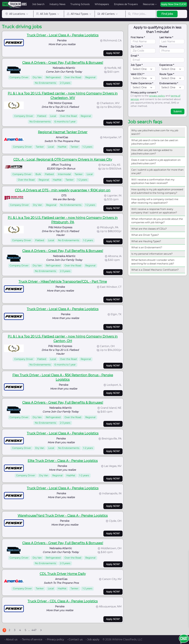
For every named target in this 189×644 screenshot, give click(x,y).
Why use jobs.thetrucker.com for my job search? (155, 132)
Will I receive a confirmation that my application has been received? (153, 181)
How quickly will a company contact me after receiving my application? (155, 201)
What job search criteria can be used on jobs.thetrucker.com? (155, 142)
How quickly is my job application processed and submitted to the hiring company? (157, 191)
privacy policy (157, 96)
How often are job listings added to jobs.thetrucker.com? (152, 152)
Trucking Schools (80, 4)
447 (34, 630)
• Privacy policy (55, 639)
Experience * (167, 65)
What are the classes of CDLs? (149, 229)
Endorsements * (169, 83)
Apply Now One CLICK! (174, 4)
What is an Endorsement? (147, 247)
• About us (11, 639)
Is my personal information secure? (152, 254)
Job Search (38, 4)
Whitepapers (102, 4)
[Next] (41, 630)
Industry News (57, 4)
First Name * (138, 37)
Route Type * (167, 74)
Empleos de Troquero (126, 4)
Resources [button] (149, 4)
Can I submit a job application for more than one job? (157, 172)
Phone (163, 47)
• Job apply (93, 639)
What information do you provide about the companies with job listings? (157, 221)
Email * (135, 56)
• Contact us (75, 639)
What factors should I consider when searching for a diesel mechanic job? (153, 262)
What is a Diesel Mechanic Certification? (155, 270)
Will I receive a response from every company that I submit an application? (154, 211)
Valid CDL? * (137, 74)
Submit (178, 111)
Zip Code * (137, 47)
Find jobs (167, 14)
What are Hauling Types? (146, 241)
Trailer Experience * (142, 83)
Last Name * (166, 37)
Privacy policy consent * (144, 93)
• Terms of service (31, 639)
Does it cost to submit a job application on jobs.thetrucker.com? (156, 162)
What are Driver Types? (145, 235)
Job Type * (137, 65)
